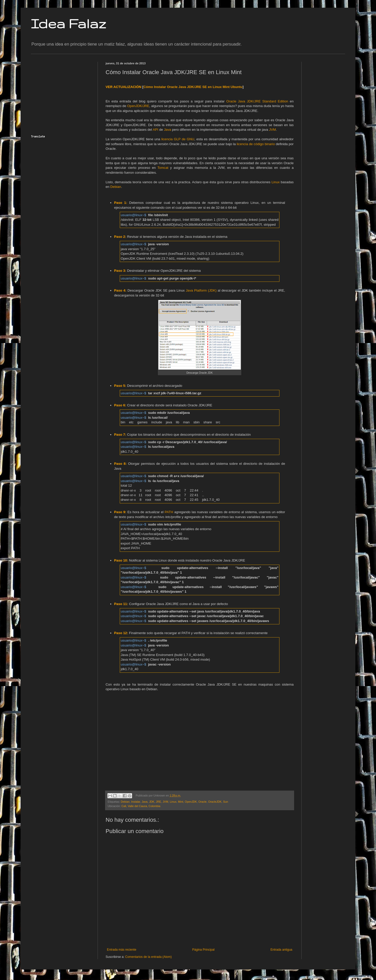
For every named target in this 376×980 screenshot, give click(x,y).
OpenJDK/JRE (138, 106)
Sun (225, 802)
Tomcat (163, 168)
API (155, 130)
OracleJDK (215, 802)
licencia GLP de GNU (178, 139)
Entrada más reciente (122, 950)
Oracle (202, 802)
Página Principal (203, 950)
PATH (169, 512)
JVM (272, 130)
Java (168, 130)
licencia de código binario (256, 144)
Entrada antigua (281, 950)
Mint (181, 802)
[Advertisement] (63, 94)
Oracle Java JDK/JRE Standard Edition (257, 101)
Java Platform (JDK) (201, 290)
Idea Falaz (69, 23)
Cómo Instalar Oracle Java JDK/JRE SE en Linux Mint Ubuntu (193, 87)
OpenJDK (191, 802)
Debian (116, 187)
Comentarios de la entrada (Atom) (148, 957)
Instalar (136, 802)
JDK (152, 802)
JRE (158, 802)
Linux (276, 182)
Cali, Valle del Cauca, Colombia (141, 806)
